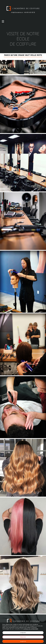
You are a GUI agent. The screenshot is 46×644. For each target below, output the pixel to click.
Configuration (23, 633)
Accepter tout (23, 641)
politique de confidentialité (31, 629)
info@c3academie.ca (17, 12)
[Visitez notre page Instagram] (34, 12)
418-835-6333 (28, 12)
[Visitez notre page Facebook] (33, 12)
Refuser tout (23, 637)
